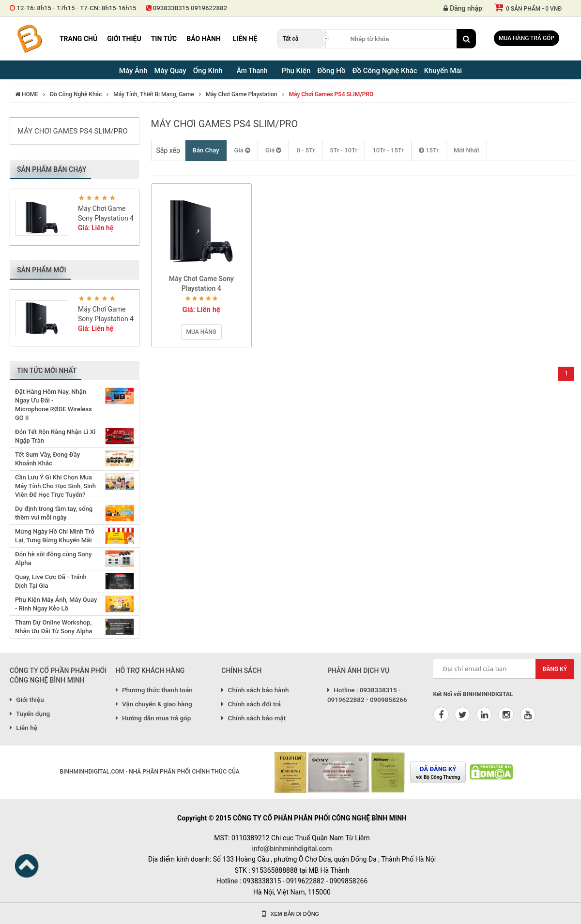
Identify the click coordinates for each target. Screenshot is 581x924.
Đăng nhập (463, 8)
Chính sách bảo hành (255, 690)
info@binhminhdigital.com (292, 849)
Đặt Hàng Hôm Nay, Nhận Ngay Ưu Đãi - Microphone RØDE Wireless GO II (54, 405)
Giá (242, 150)
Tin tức (164, 39)
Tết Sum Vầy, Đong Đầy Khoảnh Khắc (47, 459)
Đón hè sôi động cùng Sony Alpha (53, 559)
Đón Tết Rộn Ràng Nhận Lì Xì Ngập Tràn (55, 436)
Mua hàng (201, 332)
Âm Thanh (252, 71)
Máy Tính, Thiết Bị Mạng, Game (153, 94)
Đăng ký (555, 669)
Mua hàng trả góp (527, 38)
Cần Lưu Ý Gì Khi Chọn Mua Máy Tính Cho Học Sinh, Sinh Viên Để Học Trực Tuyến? (55, 486)
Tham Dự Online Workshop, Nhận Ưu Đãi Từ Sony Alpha (54, 627)
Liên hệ (245, 39)
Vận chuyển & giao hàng (154, 704)
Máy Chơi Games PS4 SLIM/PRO (331, 94)
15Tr (429, 150)
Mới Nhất (466, 150)
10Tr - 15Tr (388, 150)
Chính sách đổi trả (251, 704)
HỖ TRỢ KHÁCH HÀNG (150, 671)
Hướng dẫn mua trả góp (153, 718)
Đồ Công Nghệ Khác (76, 94)
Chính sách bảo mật (253, 718)
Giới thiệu (124, 39)
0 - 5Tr (306, 150)
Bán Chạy (206, 150)
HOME (27, 94)
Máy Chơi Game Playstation (242, 94)
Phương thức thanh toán (154, 690)
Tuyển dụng (30, 714)
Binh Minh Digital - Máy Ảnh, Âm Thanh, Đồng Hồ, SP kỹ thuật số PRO (29, 39)
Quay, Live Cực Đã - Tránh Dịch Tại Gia (51, 581)
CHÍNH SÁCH (241, 671)
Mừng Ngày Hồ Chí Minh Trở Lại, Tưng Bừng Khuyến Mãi (55, 536)
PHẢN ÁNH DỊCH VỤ (358, 671)
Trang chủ (78, 39)
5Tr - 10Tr (344, 150)
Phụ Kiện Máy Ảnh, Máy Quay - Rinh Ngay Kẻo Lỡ (56, 604)
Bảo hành (204, 39)
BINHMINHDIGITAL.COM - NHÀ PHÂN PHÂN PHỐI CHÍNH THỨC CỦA (149, 772)
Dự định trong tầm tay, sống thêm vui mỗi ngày (54, 513)
